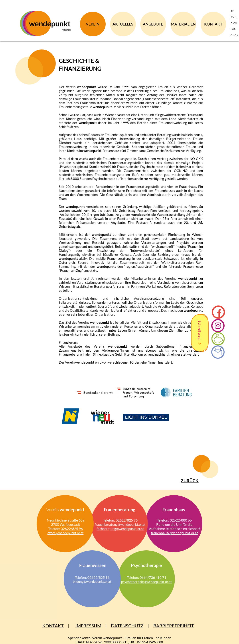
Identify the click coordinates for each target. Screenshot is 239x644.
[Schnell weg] (200, 333)
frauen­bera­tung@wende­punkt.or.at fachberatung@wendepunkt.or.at (120, 527)
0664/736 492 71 (153, 577)
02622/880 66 (181, 520)
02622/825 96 (72, 529)
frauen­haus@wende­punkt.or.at (174, 533)
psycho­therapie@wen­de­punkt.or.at (146, 582)
